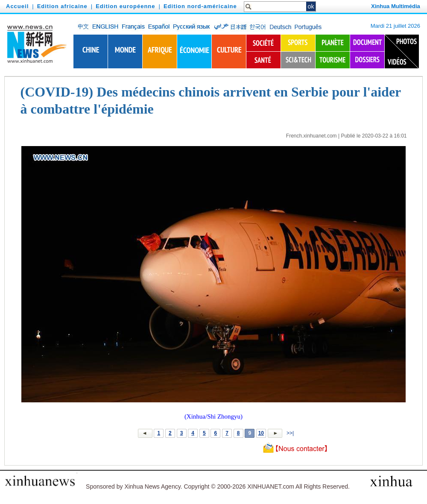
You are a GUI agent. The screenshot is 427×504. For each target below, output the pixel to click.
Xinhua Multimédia (396, 6)
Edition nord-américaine (200, 6)
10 (261, 433)
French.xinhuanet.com (311, 136)
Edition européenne (125, 6)
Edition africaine (62, 6)
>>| (290, 433)
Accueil (17, 6)
